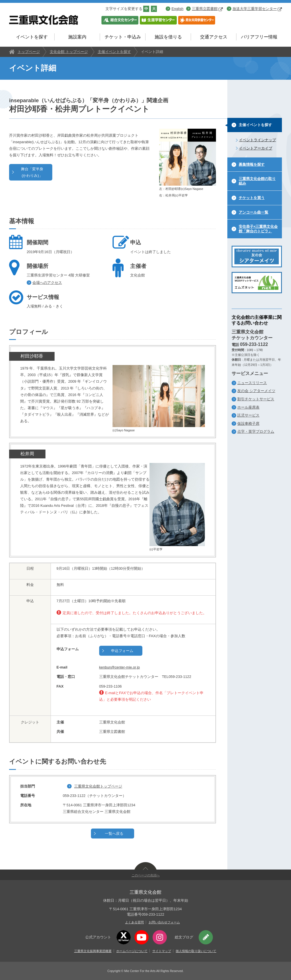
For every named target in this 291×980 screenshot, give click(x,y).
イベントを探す (32, 37)
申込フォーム (122, 651)
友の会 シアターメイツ (256, 391)
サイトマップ (162, 951)
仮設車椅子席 (248, 424)
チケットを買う (252, 198)
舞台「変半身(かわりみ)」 (32, 172)
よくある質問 (134, 922)
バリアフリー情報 (259, 37)
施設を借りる (168, 37)
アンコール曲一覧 (253, 212)
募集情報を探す (252, 164)
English (177, 9)
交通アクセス (214, 37)
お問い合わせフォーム (164, 922)
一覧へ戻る (114, 834)
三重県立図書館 (207, 9)
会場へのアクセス (47, 283)
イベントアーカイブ (256, 148)
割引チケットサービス (256, 399)
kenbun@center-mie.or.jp (119, 667)
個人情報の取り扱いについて (196, 951)
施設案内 (77, 37)
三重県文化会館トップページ (98, 786)
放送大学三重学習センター (257, 9)
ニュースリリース (252, 383)
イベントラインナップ (257, 140)
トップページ (29, 52)
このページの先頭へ (146, 875)
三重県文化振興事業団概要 (93, 951)
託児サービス (248, 415)
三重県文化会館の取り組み (257, 181)
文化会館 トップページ (69, 52)
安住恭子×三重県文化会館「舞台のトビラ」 (258, 229)
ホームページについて (132, 951)
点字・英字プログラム (256, 431)
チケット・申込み (123, 37)
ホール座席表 (248, 407)
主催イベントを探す (114, 52)
